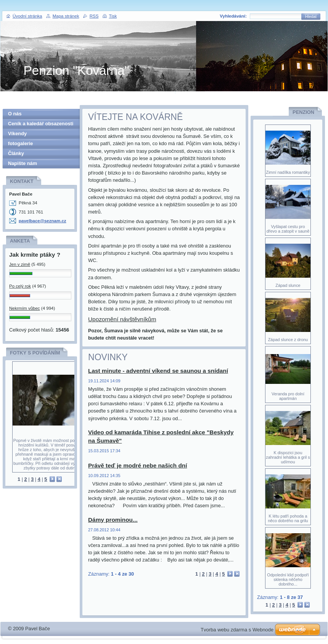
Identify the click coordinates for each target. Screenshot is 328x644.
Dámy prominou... (113, 520)
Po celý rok (20, 286)
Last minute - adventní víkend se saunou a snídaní (158, 371)
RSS (94, 16)
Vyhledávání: (233, 16)
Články (16, 153)
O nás (15, 114)
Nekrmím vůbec (25, 308)
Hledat (311, 17)
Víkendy (17, 133)
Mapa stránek (66, 16)
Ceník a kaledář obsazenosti (41, 124)
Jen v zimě (20, 264)
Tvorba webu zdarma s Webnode (237, 630)
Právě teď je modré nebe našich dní (137, 465)
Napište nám (23, 163)
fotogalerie (20, 143)
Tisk (113, 16)
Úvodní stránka (27, 16)
